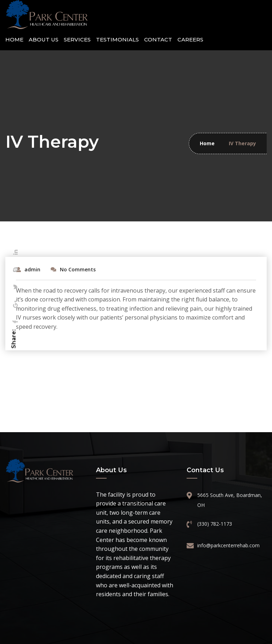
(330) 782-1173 (215, 524)
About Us (44, 39)
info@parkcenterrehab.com (228, 545)
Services (77, 39)
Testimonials (117, 39)
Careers (190, 39)
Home (14, 39)
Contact (158, 39)
